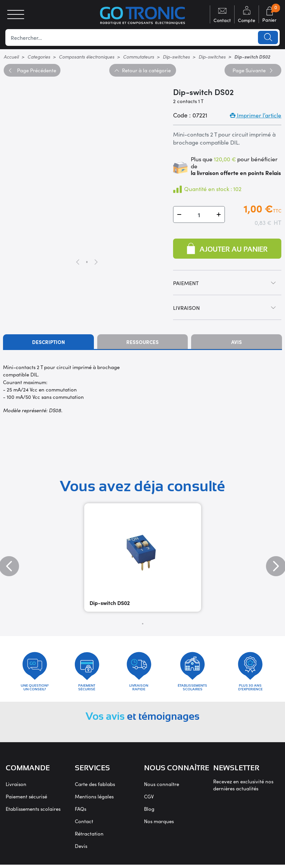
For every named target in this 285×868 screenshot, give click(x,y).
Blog (149, 812)
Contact (84, 824)
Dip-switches (176, 57)
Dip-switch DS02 (110, 603)
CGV (149, 800)
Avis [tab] (237, 342)
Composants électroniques (87, 57)
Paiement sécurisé (26, 800)
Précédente (32, 70)
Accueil (11, 57)
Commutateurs (138, 57)
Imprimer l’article (256, 115)
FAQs (81, 812)
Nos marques (159, 824)
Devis (81, 849)
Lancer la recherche (268, 37)
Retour (142, 70)
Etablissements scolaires (33, 812)
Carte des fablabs (95, 787)
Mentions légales (94, 800)
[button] (179, 215)
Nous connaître (162, 787)
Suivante (253, 70)
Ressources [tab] (142, 342)
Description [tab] (48, 342)
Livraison (16, 787)
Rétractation (89, 837)
